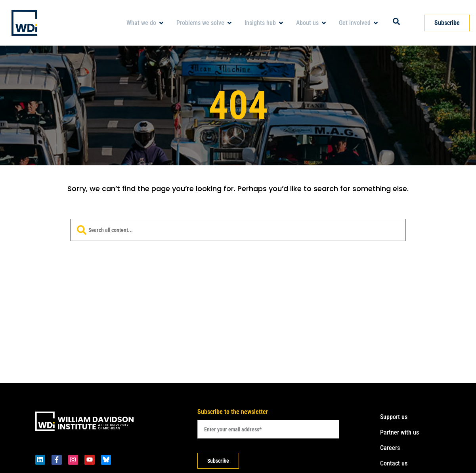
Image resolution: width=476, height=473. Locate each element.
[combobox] (238, 230)
